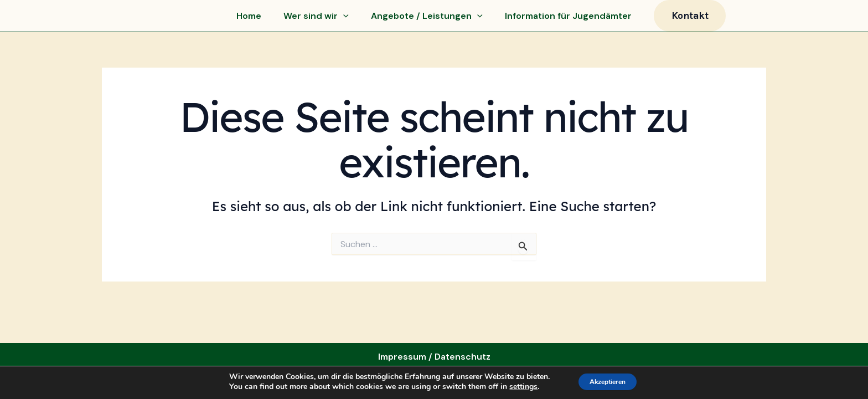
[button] (690, 19)
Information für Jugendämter (568, 19)
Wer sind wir (316, 19)
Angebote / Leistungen (427, 19)
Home (249, 19)
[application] (343, 19)
